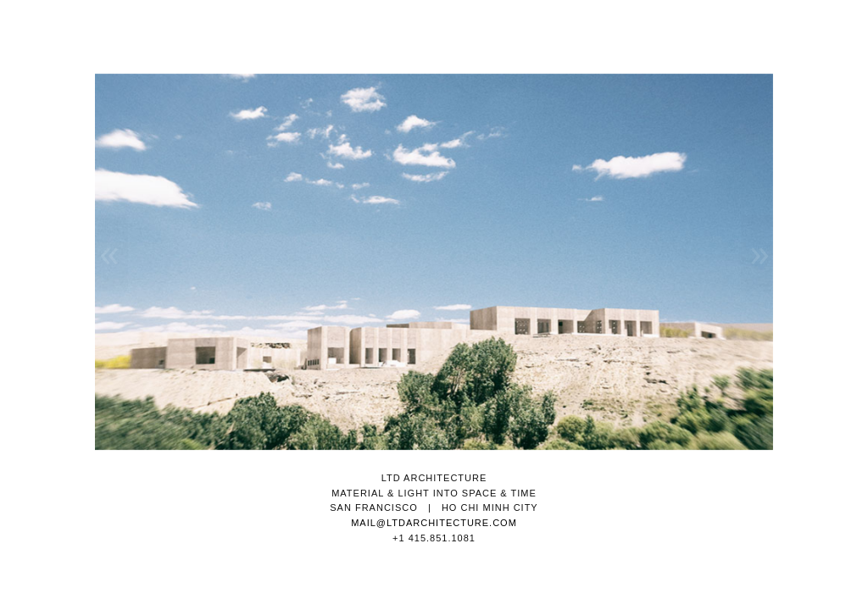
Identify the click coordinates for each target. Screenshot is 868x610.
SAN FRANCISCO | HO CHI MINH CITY (434, 507)
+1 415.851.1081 (434, 538)
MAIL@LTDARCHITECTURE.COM (434, 523)
